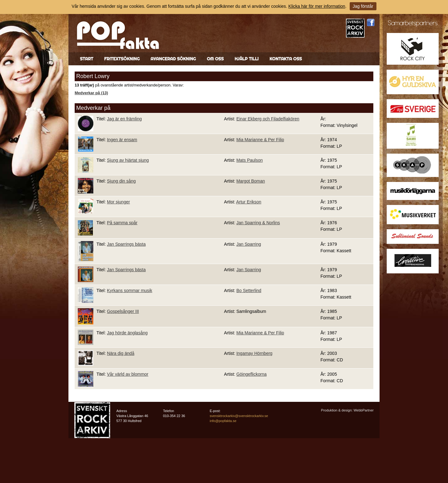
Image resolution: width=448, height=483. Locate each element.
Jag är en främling (124, 119)
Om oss (215, 59)
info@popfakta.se (223, 421)
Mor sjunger (119, 202)
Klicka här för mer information (317, 6)
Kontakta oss (286, 59)
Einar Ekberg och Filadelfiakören (268, 119)
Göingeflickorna (252, 374)
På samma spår (122, 223)
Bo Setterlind (249, 290)
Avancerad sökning (173, 59)
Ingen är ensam (122, 140)
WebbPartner (364, 410)
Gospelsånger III (123, 311)
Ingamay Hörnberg (254, 353)
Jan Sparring (249, 244)
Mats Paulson (250, 160)
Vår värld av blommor (128, 374)
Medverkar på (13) (91, 93)
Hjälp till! (247, 59)
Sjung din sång (121, 181)
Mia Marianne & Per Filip (260, 140)
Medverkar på (93, 108)
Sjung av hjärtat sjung (128, 160)
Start (87, 59)
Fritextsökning (122, 59)
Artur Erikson (249, 202)
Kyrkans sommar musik (130, 290)
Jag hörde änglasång (127, 333)
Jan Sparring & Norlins (258, 223)
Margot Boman (251, 181)
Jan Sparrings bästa (126, 244)
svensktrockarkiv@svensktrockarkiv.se (239, 416)
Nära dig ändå (121, 353)
